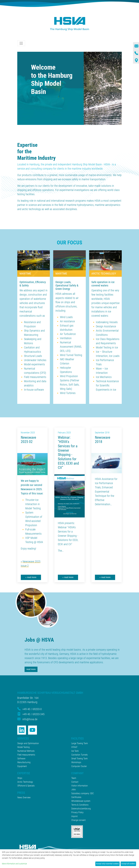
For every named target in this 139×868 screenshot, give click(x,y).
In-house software (34, 390)
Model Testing (24, 747)
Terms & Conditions (80, 805)
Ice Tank (75, 751)
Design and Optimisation (28, 743)
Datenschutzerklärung (81, 809)
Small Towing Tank (79, 759)
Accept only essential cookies (107, 864)
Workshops (76, 762)
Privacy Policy (77, 812)
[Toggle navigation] (21, 43)
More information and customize (14, 864)
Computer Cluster (79, 766)
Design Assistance (106, 326)
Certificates (76, 797)
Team (74, 778)
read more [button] (32, 577)
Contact (75, 782)
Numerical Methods (26, 751)
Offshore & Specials (26, 786)
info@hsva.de (30, 719)
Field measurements (35, 377)
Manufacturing (24, 762)
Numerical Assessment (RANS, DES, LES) (71, 347)
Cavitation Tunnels (79, 755)
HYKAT (74, 747)
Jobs (74, 789)
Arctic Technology (25, 782)
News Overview (24, 797)
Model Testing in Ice (107, 347)
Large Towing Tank (80, 743)
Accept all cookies (128, 864)
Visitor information (80, 786)
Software (21, 759)
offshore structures (66, 306)
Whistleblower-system (81, 801)
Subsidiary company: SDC (83, 793)
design (23, 295)
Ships (20, 778)
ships (67, 302)
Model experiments (34, 364)
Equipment (22, 766)
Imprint (74, 816)
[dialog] (69, 859)
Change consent (78, 820)
